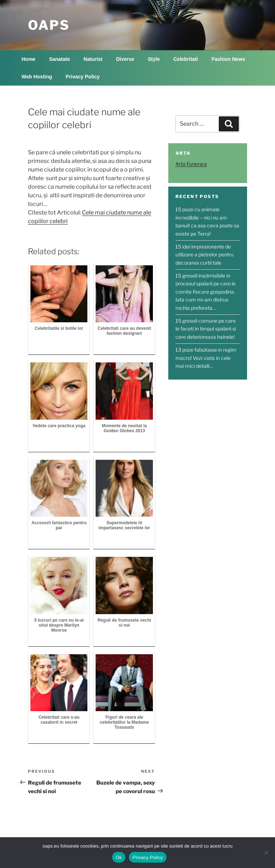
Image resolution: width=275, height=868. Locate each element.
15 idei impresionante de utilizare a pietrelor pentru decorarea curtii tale (204, 255)
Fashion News (228, 59)
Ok (119, 857)
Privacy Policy (83, 77)
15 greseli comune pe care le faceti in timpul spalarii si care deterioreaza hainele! (206, 329)
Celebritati (185, 59)
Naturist (93, 59)
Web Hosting (37, 77)
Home (28, 59)
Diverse (125, 59)
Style (154, 59)
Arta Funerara (191, 164)
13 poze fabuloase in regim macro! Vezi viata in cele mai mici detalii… (206, 358)
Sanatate (59, 59)
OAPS (49, 25)
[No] (266, 853)
